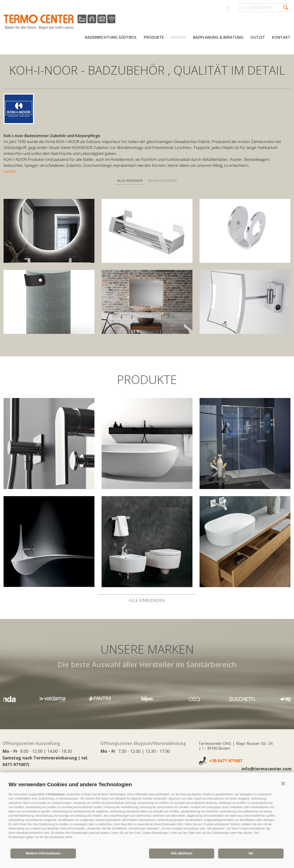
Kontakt (281, 38)
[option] (147, 699)
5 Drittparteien (55, 794)
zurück (10, 171)
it (228, 8)
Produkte (154, 38)
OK (251, 853)
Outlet (258, 38)
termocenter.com (61, 22)
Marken (178, 38)
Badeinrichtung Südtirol (111, 38)
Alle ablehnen (182, 853)
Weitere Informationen (43, 853)
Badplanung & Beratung (218, 38)
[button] (283, 784)
